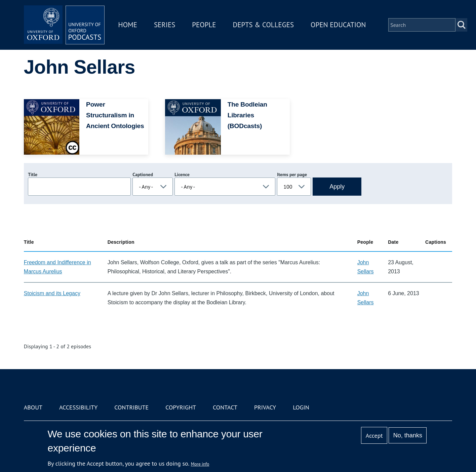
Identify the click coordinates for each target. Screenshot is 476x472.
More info (200, 464)
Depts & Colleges (264, 25)
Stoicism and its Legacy (52, 293)
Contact (225, 407)
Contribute (131, 407)
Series (165, 25)
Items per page (292, 174)
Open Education (338, 25)
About (33, 407)
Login (301, 407)
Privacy (265, 407)
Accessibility (78, 407)
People (204, 25)
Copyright (181, 407)
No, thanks (408, 435)
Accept (374, 436)
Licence (182, 174)
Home (128, 25)
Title (33, 174)
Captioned (143, 174)
